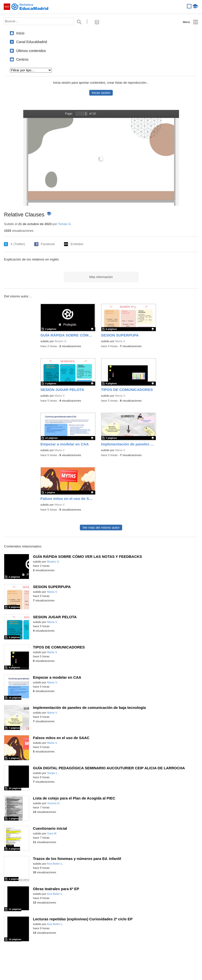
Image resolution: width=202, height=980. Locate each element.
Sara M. (52, 833)
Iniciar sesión (101, 93)
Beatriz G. (61, 341)
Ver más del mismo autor (101, 528)
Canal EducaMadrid (32, 42)
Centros (22, 59)
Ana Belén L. (55, 864)
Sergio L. (53, 773)
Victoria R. (54, 803)
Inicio (20, 33)
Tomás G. (65, 224)
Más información (101, 277)
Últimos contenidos (31, 51)
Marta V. (121, 341)
